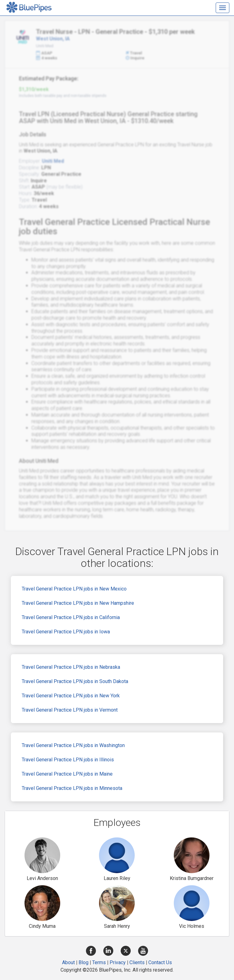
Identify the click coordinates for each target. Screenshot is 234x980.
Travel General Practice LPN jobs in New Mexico (74, 589)
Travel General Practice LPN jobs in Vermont (70, 710)
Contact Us (160, 962)
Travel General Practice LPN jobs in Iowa (66, 632)
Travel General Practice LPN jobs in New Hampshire (78, 603)
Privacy (118, 962)
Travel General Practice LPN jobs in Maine (67, 774)
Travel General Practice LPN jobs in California (71, 617)
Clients (137, 962)
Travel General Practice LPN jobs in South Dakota (75, 681)
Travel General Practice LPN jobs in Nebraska (71, 667)
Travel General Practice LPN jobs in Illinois (68, 760)
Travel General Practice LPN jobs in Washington (73, 745)
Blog (83, 962)
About (68, 962)
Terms (99, 962)
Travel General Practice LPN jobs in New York (71, 696)
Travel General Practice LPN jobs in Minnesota (72, 788)
